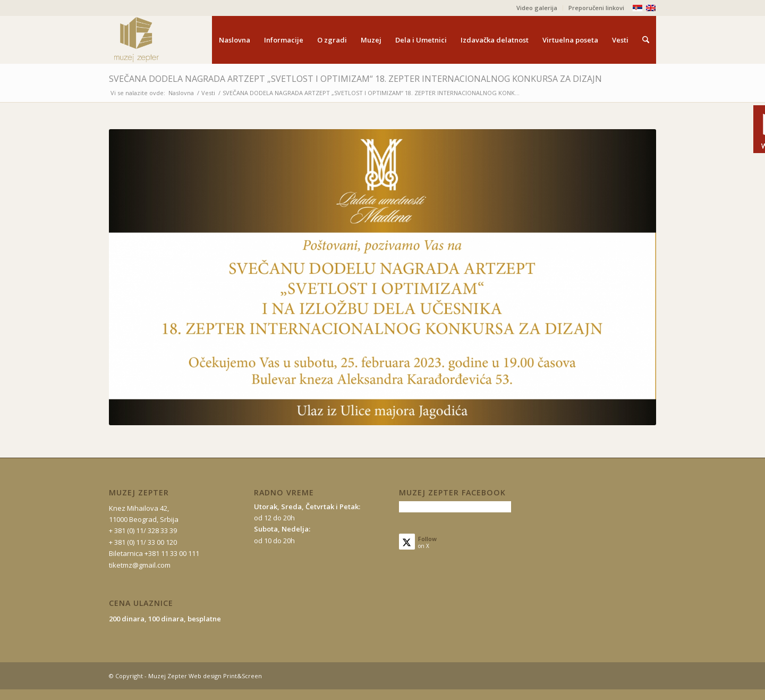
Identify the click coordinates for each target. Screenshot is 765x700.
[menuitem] (537, 8)
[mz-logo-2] (161, 40)
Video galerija (537, 8)
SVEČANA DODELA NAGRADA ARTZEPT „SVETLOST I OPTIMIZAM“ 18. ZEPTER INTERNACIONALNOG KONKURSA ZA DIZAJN (355, 79)
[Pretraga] (646, 40)
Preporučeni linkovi (596, 8)
